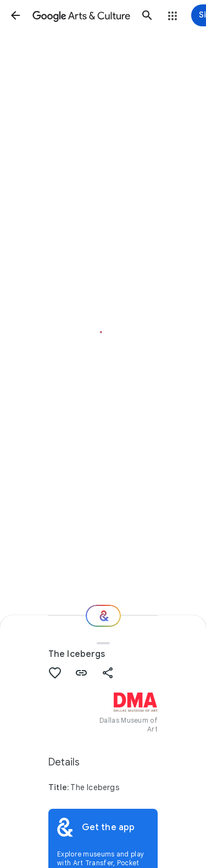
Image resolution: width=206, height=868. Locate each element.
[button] (15, 15)
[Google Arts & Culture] (81, 15)
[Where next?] (103, 616)
